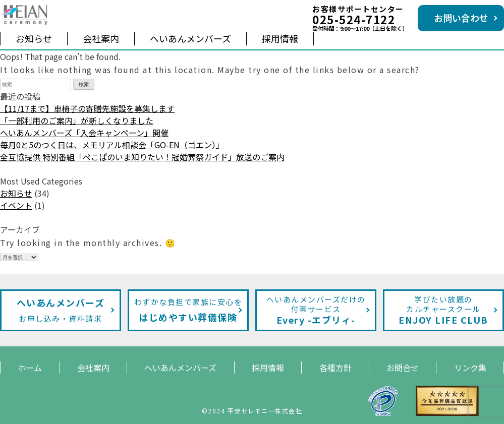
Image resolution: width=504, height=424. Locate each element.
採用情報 (280, 38)
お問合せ (403, 368)
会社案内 (101, 38)
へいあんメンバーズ (190, 38)
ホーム (30, 368)
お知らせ (34, 38)
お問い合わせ (461, 18)
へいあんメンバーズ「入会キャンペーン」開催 (84, 133)
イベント (16, 205)
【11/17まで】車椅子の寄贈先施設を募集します (87, 108)
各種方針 (335, 368)
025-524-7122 (354, 19)
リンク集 (470, 368)
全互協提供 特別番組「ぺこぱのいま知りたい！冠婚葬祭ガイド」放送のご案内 (142, 157)
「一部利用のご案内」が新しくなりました (77, 120)
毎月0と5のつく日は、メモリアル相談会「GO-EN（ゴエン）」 (112, 145)
